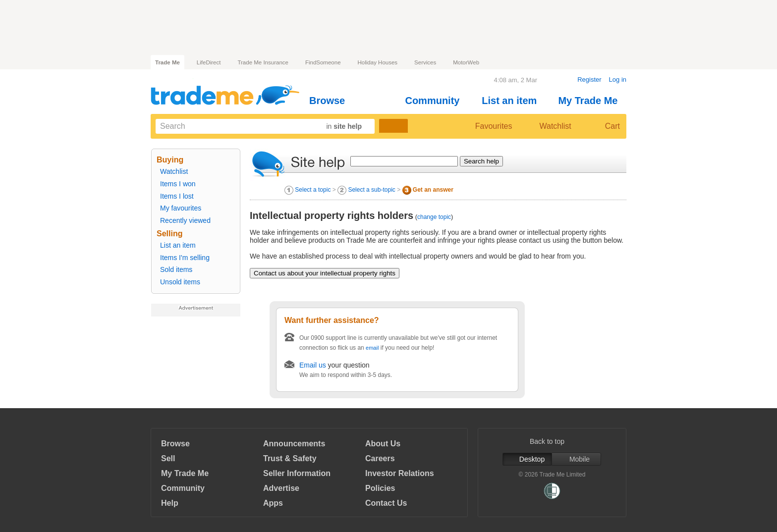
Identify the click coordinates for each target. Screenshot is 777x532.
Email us (313, 365)
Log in (618, 80)
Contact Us (386, 503)
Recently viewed (185, 220)
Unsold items (180, 282)
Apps (273, 503)
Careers (380, 458)
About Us (383, 444)
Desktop (527, 459)
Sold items (176, 269)
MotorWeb (466, 62)
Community (436, 101)
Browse (331, 101)
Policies (380, 488)
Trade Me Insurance (263, 62)
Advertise (281, 488)
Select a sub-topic (371, 190)
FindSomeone (323, 62)
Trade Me (167, 62)
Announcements (294, 444)
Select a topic (313, 190)
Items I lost (177, 196)
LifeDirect (209, 62)
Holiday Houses (378, 62)
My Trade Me (592, 101)
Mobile (576, 459)
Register (589, 80)
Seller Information (297, 473)
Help (170, 503)
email (372, 348)
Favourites (486, 126)
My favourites (181, 208)
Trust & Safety (290, 458)
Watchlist (551, 126)
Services (425, 62)
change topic (434, 217)
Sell (168, 458)
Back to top (552, 441)
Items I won (178, 184)
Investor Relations (400, 473)
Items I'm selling (185, 258)
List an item (513, 101)
